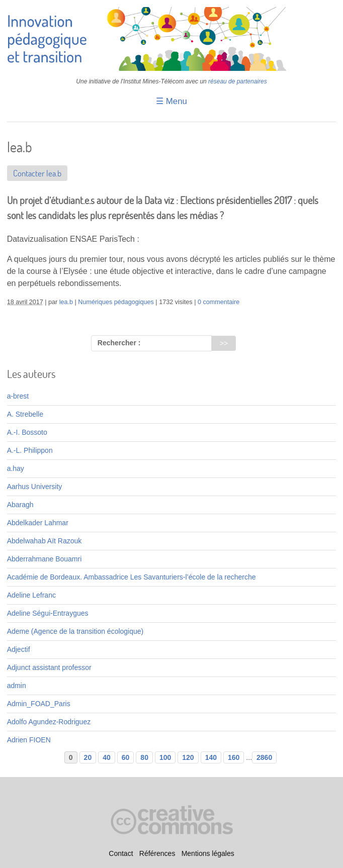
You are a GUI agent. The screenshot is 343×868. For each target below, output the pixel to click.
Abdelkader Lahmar (38, 523)
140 (211, 757)
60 (126, 757)
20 (88, 757)
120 (188, 757)
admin (17, 686)
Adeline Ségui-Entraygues (48, 613)
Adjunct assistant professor (49, 667)
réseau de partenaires (238, 81)
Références (157, 853)
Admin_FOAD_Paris (39, 704)
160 (234, 757)
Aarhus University (35, 487)
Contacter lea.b (37, 173)
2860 (264, 757)
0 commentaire (219, 302)
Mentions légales (208, 853)
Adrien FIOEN (29, 740)
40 (107, 757)
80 (144, 757)
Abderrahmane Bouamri (45, 559)
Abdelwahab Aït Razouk (45, 541)
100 (165, 757)
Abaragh (20, 505)
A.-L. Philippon (30, 450)
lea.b (66, 302)
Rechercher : (119, 343)
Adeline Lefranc (31, 595)
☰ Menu (171, 101)
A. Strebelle (25, 414)
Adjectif (19, 649)
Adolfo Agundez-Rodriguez (49, 722)
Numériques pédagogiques (116, 302)
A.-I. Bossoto (27, 432)
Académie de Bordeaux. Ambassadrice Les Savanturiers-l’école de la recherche (132, 577)
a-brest (18, 396)
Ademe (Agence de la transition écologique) (75, 631)
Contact (121, 853)
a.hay (16, 468)
